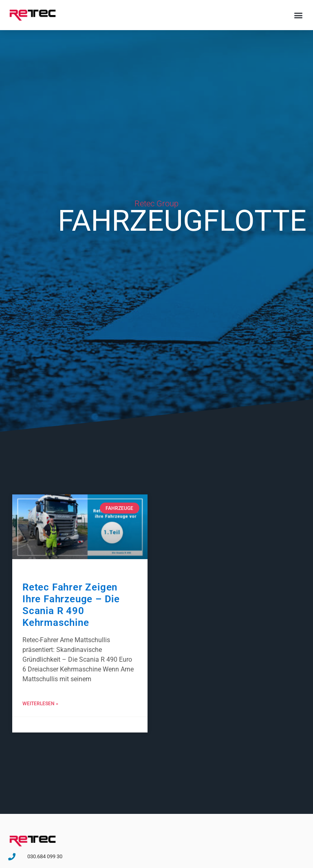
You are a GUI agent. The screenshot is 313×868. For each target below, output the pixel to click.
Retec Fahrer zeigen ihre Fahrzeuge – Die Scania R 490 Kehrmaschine (71, 605)
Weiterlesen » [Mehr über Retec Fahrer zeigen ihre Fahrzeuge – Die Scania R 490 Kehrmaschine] (40, 704)
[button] (298, 15)
